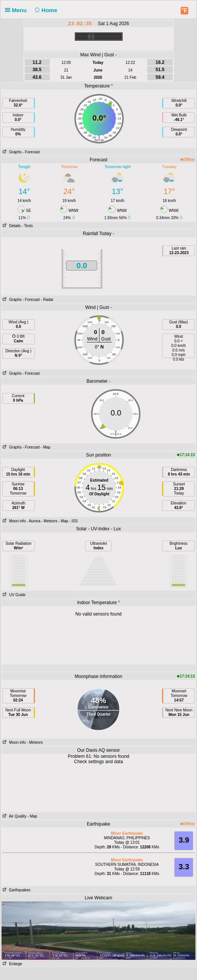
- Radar (47, 300)
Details (11, 226)
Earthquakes (16, 890)
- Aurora (34, 521)
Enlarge (12, 964)
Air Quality (14, 816)
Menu (17, 10)
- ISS (73, 521)
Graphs (12, 152)
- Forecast (31, 152)
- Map (46, 447)
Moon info (14, 521)
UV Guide (14, 595)
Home (45, 10)
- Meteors (49, 521)
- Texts (27, 226)
